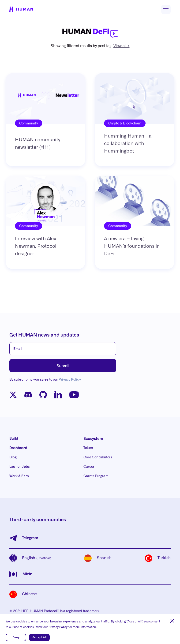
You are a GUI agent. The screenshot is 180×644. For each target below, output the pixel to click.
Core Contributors (98, 457)
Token (88, 448)
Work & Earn (19, 476)
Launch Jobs (19, 467)
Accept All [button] (39, 637)
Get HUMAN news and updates (44, 335)
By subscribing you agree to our (45, 380)
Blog (13, 457)
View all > (122, 46)
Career (89, 467)
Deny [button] (16, 637)
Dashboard (18, 448)
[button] (172, 621)
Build (14, 439)
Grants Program (96, 476)
